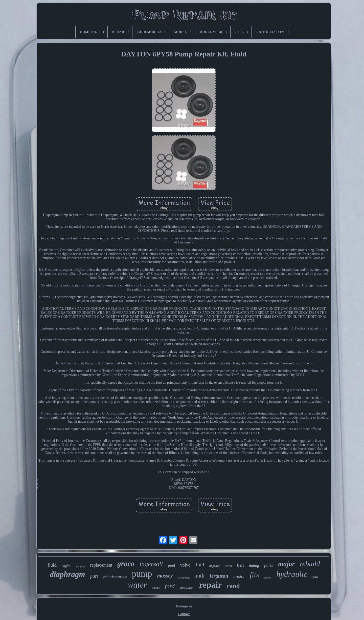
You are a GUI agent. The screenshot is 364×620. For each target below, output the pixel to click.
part (94, 576)
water (137, 585)
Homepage (184, 606)
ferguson (219, 576)
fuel (200, 564)
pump (142, 574)
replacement (101, 565)
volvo (185, 565)
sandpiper (187, 587)
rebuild (310, 564)
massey (165, 576)
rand (233, 586)
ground (268, 578)
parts (269, 565)
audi (200, 576)
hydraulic (292, 574)
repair (210, 585)
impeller (214, 566)
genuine (81, 566)
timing (254, 566)
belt (241, 565)
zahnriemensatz (115, 577)
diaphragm (67, 574)
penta (228, 566)
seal (315, 577)
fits (254, 575)
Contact (184, 614)
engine (66, 566)
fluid (52, 565)
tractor (239, 577)
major (286, 564)
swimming (184, 577)
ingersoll (151, 564)
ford (170, 586)
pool (171, 565)
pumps (156, 588)
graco (126, 564)
